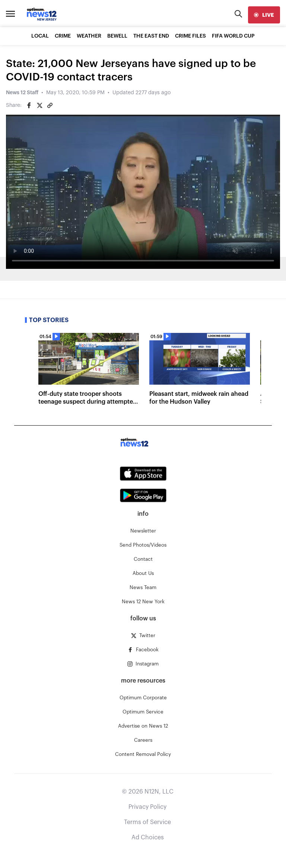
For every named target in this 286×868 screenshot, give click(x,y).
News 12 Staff (22, 93)
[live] (264, 15)
